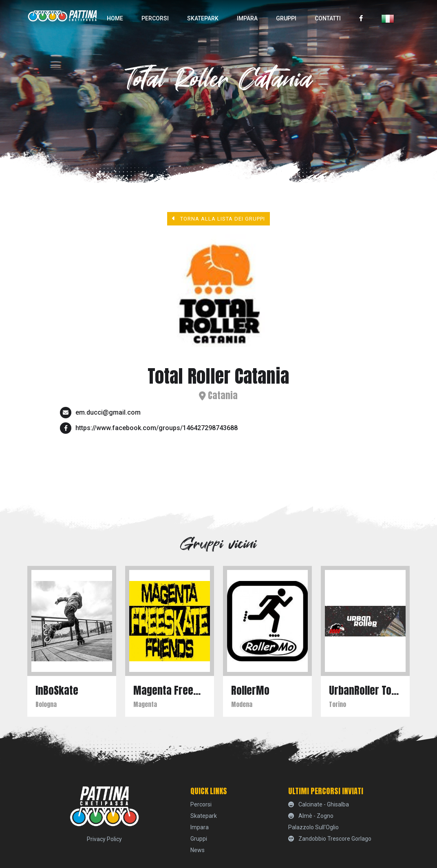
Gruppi (286, 18)
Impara (247, 18)
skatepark (203, 18)
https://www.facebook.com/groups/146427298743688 (157, 428)
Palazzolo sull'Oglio (313, 827)
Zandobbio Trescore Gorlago (330, 839)
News (198, 850)
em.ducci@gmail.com (108, 412)
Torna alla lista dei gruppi (219, 219)
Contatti (328, 18)
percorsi (155, 18)
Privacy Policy (104, 839)
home (115, 18)
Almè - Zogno (311, 816)
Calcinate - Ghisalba (319, 804)
